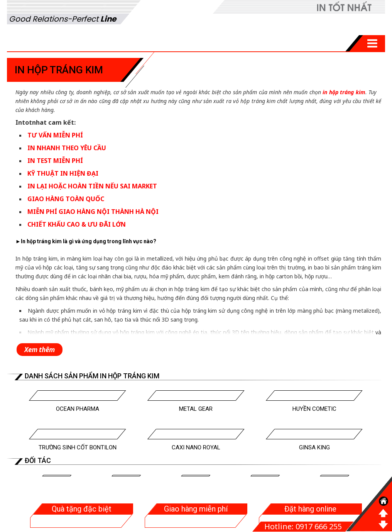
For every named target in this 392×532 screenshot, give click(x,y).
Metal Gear (196, 409)
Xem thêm (40, 350)
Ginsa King (314, 447)
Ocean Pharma (78, 409)
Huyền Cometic (314, 409)
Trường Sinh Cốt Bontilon (78, 447)
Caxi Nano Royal (196, 447)
